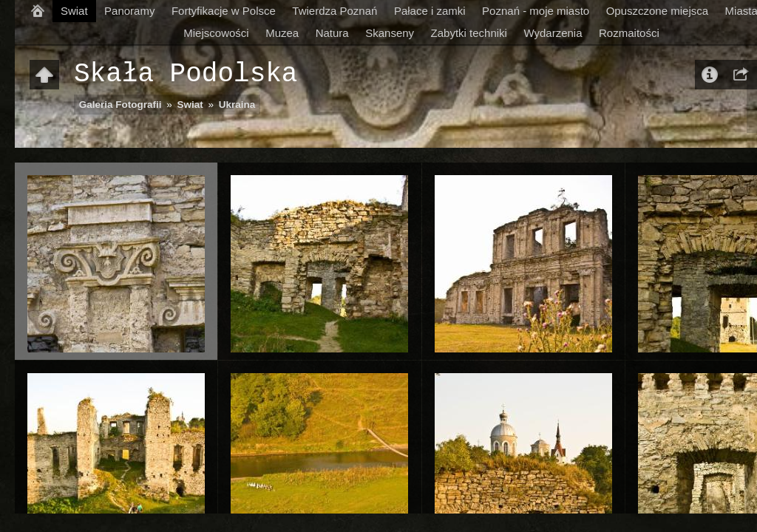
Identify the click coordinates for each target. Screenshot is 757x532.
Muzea (282, 33)
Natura (332, 33)
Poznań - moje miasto (536, 11)
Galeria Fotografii (120, 105)
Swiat (74, 11)
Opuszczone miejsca (657, 11)
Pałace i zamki (430, 11)
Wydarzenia (553, 33)
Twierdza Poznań (335, 11)
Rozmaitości (629, 33)
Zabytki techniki (469, 33)
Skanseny (390, 33)
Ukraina (237, 105)
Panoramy (129, 11)
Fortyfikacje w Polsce (224, 11)
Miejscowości (216, 33)
